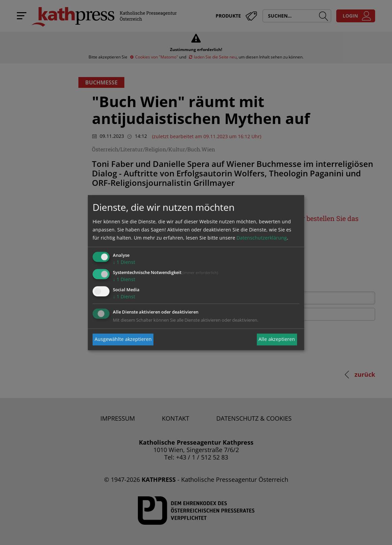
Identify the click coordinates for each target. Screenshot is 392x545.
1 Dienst (124, 262)
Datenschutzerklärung (262, 238)
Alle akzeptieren (277, 339)
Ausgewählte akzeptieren (123, 339)
